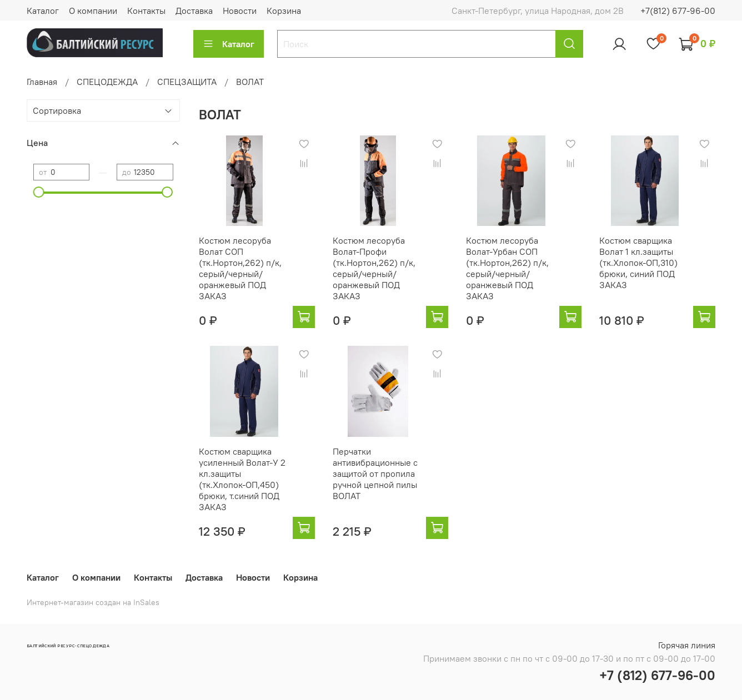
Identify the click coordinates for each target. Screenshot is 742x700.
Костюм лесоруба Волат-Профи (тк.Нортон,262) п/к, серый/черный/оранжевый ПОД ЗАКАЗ (374, 268)
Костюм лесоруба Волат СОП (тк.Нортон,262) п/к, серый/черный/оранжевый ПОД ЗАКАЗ (240, 268)
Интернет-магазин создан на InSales (93, 602)
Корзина (284, 11)
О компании (93, 11)
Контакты (146, 11)
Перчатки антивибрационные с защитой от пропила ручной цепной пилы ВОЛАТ (375, 474)
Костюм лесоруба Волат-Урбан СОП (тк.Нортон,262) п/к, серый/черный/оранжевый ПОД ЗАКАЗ (507, 268)
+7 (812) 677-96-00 (657, 675)
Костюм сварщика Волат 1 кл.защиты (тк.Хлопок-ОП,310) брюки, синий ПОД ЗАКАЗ (638, 263)
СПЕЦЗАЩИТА (187, 82)
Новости (240, 11)
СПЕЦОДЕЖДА (107, 82)
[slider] (39, 192)
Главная (42, 82)
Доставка (194, 11)
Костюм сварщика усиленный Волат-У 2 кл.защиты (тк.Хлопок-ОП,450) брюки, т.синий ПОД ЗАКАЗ (242, 479)
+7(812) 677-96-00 (678, 11)
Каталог (43, 11)
